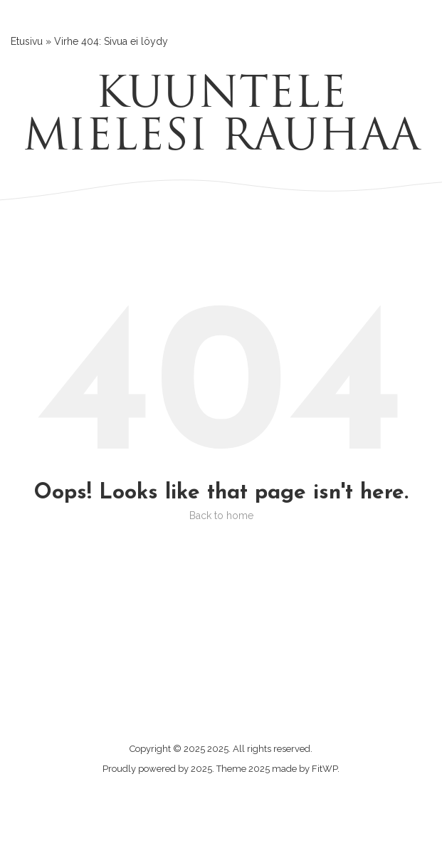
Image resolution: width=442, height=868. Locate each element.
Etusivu (27, 41)
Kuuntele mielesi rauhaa (221, 117)
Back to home (221, 516)
